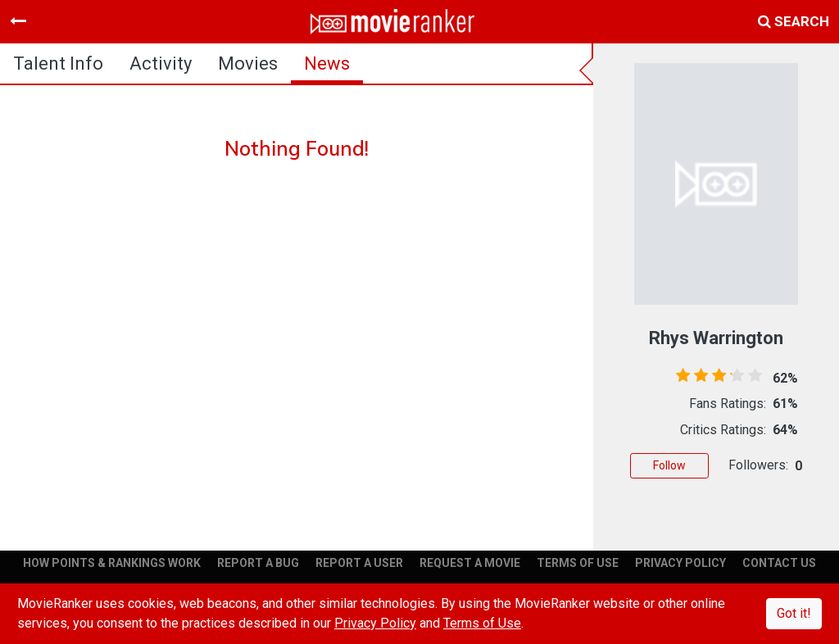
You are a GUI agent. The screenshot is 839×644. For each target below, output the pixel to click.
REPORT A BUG (258, 563)
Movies (248, 63)
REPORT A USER (359, 563)
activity (161, 63)
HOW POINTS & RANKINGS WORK (112, 563)
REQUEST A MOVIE (470, 563)
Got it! (794, 613)
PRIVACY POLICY (680, 563)
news (327, 63)
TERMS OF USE (578, 563)
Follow (669, 465)
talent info (58, 63)
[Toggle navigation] (18, 21)
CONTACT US (779, 563)
